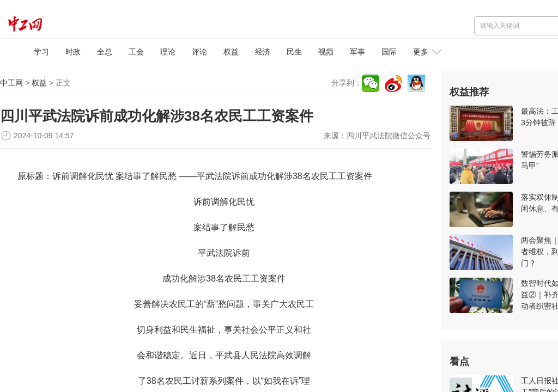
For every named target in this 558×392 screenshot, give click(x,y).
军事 (357, 52)
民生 (294, 52)
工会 (136, 52)
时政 (73, 52)
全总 (105, 52)
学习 (41, 52)
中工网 (11, 83)
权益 (231, 52)
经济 (263, 52)
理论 (168, 52)
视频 (326, 52)
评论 (199, 52)
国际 (389, 52)
